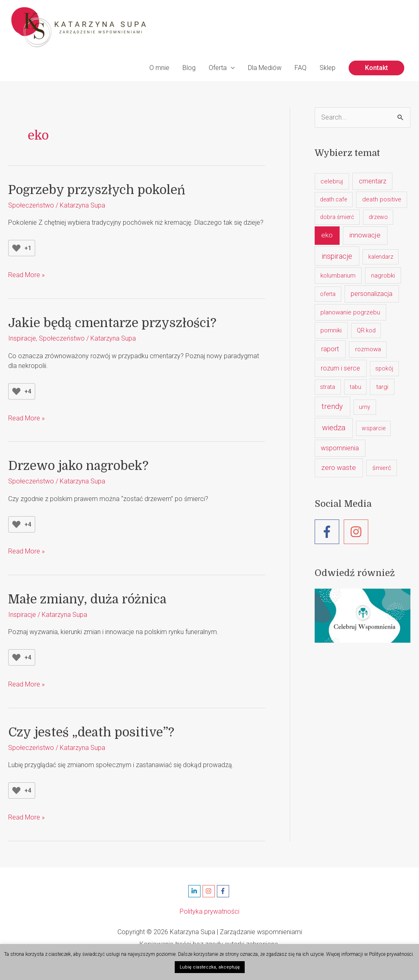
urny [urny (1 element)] (365, 407)
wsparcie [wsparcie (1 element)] (374, 428)
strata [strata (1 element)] (328, 387)
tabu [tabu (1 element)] (356, 387)
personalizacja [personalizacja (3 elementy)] (372, 294)
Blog (189, 68)
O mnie (159, 68)
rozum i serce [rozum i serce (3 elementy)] (340, 368)
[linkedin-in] (195, 891)
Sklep (328, 68)
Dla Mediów (265, 68)
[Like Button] (16, 248)
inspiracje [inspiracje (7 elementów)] (337, 256)
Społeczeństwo (31, 205)
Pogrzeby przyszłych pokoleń (97, 190)
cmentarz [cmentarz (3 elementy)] (373, 181)
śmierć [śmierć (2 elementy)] (382, 468)
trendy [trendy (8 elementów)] (332, 406)
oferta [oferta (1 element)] (328, 294)
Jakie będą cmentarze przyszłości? (112, 323)
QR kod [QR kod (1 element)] (366, 330)
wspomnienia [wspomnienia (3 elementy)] (340, 448)
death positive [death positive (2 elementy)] (382, 199)
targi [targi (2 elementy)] (382, 387)
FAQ (301, 68)
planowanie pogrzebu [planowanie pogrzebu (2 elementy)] (350, 312)
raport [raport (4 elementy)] (330, 349)
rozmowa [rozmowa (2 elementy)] (368, 349)
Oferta (218, 68)
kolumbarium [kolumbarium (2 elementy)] (338, 275)
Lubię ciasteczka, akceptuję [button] (210, 967)
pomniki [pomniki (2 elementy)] (331, 330)
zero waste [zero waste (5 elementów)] (339, 467)
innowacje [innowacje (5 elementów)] (365, 235)
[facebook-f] (329, 532)
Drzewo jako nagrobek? (78, 466)
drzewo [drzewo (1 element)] (378, 217)
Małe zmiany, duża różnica (87, 599)
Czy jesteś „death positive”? (91, 732)
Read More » (26, 275)
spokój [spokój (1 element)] (384, 368)
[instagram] (358, 532)
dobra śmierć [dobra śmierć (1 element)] (337, 217)
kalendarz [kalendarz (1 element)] (381, 257)
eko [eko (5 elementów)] (327, 235)
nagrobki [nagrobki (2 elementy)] (383, 275)
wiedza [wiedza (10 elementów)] (334, 428)
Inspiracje (22, 338)
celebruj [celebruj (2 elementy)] (332, 181)
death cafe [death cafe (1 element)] (333, 199)
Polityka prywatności (209, 911)
